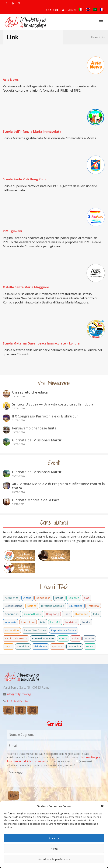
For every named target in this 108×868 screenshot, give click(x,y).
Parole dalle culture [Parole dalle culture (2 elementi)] (16, 638)
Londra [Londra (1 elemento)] (86, 622)
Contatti (72, 10)
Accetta (54, 838)
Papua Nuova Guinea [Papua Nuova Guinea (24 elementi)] (64, 630)
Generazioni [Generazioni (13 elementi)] (12, 614)
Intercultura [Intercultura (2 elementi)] (28, 622)
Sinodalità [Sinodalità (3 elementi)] (23, 646)
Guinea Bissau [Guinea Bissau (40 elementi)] (33, 614)
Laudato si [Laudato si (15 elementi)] (71, 622)
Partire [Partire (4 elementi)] (63, 638)
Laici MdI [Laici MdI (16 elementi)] (55, 622)
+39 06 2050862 (18, 701)
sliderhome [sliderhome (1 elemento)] (40, 646)
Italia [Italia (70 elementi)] (42, 622)
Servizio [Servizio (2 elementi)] (89, 638)
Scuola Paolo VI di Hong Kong (25, 179)
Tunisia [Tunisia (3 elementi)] (90, 646)
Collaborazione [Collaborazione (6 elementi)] (14, 606)
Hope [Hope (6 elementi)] (67, 614)
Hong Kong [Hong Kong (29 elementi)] (52, 614)
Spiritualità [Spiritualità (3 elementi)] (75, 646)
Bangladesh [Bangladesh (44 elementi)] (43, 598)
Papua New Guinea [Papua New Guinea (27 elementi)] (35, 630)
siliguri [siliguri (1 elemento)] (8, 646)
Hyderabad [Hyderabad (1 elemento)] (82, 614)
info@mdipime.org (19, 694)
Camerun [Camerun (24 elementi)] (74, 598)
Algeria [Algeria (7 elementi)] (27, 598)
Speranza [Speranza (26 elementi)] (58, 646)
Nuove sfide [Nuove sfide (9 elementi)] (12, 630)
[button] (102, 806)
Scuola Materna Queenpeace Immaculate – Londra (41, 343)
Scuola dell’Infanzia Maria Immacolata (32, 131)
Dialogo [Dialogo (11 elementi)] (32, 606)
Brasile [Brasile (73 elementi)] (59, 598)
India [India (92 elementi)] (96, 614)
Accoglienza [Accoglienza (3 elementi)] (12, 598)
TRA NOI (52, 10)
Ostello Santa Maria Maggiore (26, 287)
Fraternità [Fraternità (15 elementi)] (93, 606)
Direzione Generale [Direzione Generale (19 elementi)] (53, 606)
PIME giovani (12, 231)
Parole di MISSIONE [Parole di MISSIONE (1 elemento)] (43, 638)
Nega (54, 849)
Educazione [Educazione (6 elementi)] (76, 606)
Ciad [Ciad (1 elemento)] (87, 598)
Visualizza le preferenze (54, 859)
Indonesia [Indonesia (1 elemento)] (10, 622)
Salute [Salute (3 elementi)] (76, 638)
